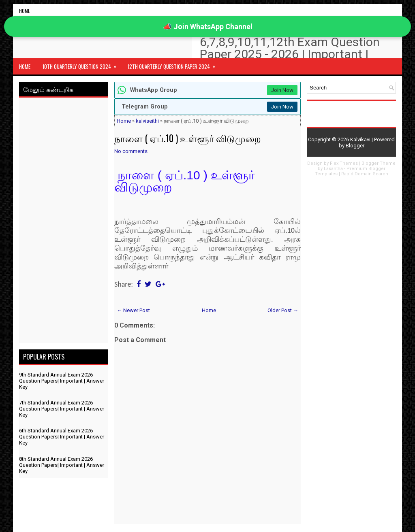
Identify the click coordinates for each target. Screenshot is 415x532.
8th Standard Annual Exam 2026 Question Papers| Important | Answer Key (62, 465)
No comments (131, 151)
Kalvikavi (360, 139)
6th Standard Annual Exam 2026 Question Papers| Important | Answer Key (62, 437)
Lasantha (333, 169)
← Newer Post (133, 310)
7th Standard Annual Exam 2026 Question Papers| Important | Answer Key (62, 409)
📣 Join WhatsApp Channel (208, 27)
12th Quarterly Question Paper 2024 (174, 64)
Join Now (282, 90)
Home (25, 11)
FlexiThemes (344, 163)
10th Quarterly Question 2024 (82, 64)
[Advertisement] (64, 222)
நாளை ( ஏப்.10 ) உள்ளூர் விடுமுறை (188, 138)
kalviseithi (147, 121)
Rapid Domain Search (365, 174)
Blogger (355, 146)
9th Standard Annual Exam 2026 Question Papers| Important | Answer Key (62, 381)
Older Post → (283, 310)
